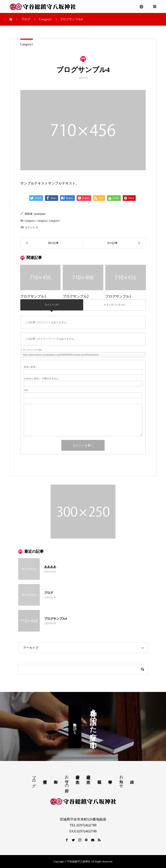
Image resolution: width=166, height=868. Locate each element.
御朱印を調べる (75, 726)
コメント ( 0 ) (52, 304)
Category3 (54, 221)
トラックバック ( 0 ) (114, 305)
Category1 (27, 44)
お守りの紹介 (67, 779)
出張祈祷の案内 (78, 775)
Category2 (42, 221)
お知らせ (121, 779)
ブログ (34, 779)
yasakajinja (40, 214)
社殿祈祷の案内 (88, 775)
